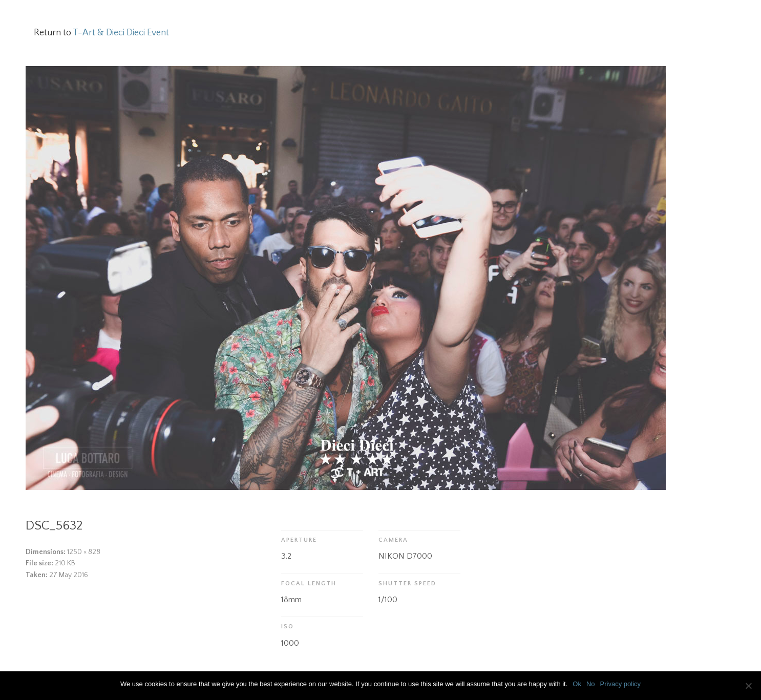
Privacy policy (620, 684)
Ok (577, 684)
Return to (101, 33)
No (591, 684)
